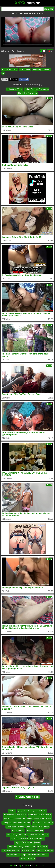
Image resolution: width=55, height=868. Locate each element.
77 (43, 51)
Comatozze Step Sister (38, 835)
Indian (28, 69)
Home (13, 866)
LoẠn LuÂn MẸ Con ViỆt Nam (27, 843)
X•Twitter (14, 79)
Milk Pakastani (28, 851)
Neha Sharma (13, 855)
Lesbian (46, 69)
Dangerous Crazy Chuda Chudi (21, 847)
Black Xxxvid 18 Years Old (40, 815)
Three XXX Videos (44, 851)
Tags (20, 866)
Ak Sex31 (6, 69)
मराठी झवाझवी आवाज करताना (15, 815)
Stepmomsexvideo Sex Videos (35, 855)
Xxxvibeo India (18, 831)
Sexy (15, 69)
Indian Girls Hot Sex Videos (37, 89)
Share (5, 79)
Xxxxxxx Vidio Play (35, 831)
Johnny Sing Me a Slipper (37, 827)
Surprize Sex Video (11, 851)
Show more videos (28, 797)
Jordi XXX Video (27, 859)
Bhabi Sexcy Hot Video (42, 823)
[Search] (22, 9)
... (3, 73)
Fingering (37, 69)
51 (50, 51)
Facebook (24, 79)
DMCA (27, 866)
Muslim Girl (42, 847)
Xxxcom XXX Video (43, 819)
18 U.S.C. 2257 (38, 866)
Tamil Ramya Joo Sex (16, 835)
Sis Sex (12, 811)
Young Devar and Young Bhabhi (16, 823)
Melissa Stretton (37, 839)
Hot (21, 69)
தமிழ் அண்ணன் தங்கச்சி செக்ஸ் (32, 811)
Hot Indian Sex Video (27, 93)
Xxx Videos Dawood (15, 827)
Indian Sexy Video (14, 89)
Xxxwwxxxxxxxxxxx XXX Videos (18, 819)
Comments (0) (34, 85)
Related (17, 85)
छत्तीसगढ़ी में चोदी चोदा (19, 839)
